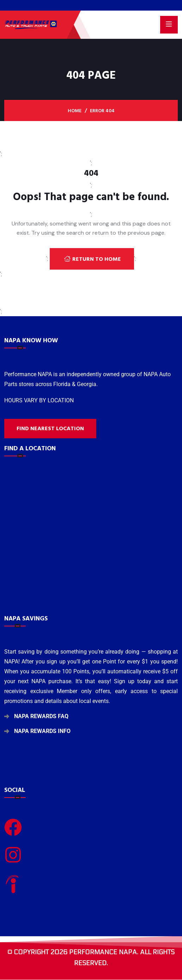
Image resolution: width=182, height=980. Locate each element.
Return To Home (93, 259)
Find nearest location (50, 428)
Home (75, 111)
